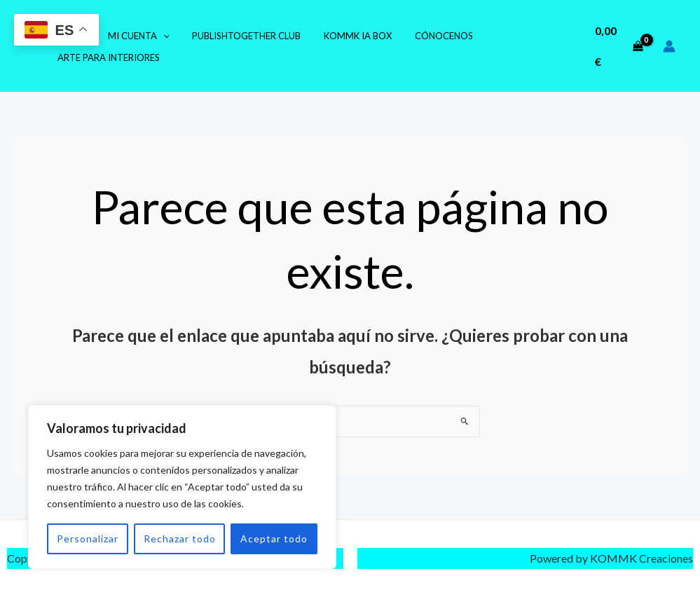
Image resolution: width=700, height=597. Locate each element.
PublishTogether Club (234, 36)
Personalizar (88, 538)
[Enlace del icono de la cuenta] (669, 46)
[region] (182, 487)
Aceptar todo (274, 538)
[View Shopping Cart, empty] (618, 46)
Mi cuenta (131, 36)
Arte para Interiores (106, 57)
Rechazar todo (180, 538)
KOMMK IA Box (341, 36)
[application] (156, 36)
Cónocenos (422, 36)
